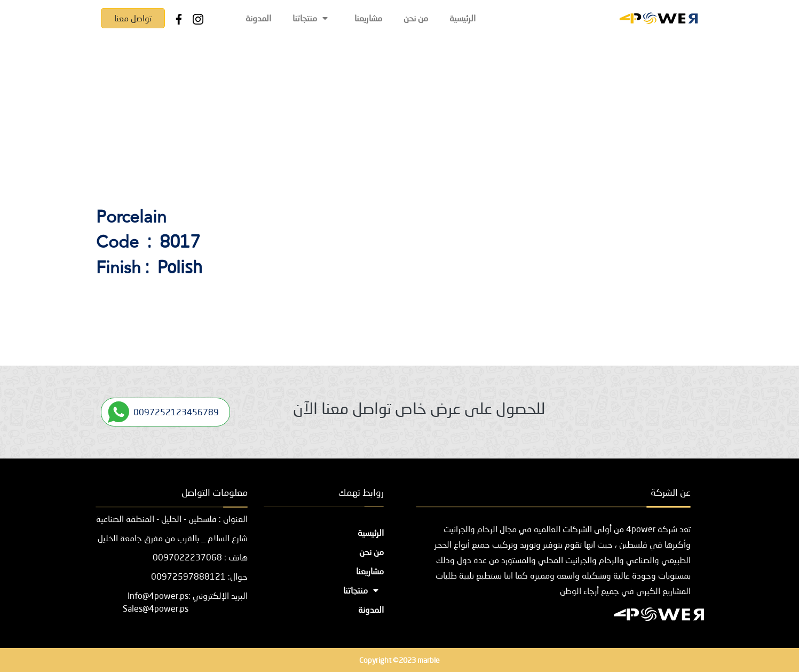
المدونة (258, 18)
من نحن (416, 18)
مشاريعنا (368, 18)
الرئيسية (462, 18)
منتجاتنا (313, 18)
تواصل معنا (133, 18)
